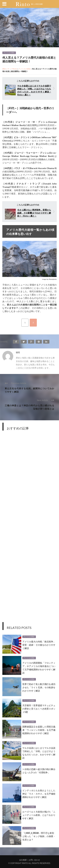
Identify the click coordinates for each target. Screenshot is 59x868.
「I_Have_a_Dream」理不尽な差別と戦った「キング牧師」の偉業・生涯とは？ (39, 836)
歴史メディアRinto (10, 69)
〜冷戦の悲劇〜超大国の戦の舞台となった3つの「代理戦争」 (39, 771)
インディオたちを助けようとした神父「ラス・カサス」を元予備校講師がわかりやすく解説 (39, 794)
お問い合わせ (34, 860)
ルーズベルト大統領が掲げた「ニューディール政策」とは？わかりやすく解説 (39, 815)
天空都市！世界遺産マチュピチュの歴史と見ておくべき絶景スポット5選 (39, 708)
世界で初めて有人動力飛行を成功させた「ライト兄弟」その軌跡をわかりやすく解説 (39, 687)
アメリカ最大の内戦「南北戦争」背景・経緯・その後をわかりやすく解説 (39, 645)
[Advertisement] (29, 529)
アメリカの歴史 (9, 53)
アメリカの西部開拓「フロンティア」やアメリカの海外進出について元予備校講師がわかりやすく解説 (39, 668)
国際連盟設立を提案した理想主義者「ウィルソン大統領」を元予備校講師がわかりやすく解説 (39, 730)
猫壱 (18, 352)
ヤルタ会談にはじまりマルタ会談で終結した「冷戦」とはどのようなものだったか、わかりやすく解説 (39, 753)
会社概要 (23, 860)
